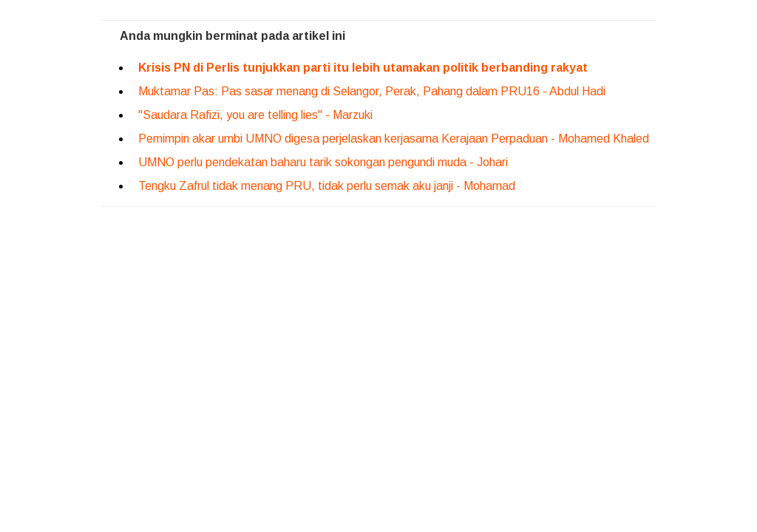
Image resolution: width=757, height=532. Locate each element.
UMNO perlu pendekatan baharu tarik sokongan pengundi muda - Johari (323, 162)
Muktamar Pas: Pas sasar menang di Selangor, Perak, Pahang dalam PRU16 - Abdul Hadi (373, 91)
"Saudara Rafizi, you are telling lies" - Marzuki (255, 115)
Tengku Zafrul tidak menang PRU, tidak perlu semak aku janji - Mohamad (327, 186)
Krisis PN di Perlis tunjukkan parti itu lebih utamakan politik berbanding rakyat (363, 68)
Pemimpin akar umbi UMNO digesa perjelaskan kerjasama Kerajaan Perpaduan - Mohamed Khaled (394, 139)
